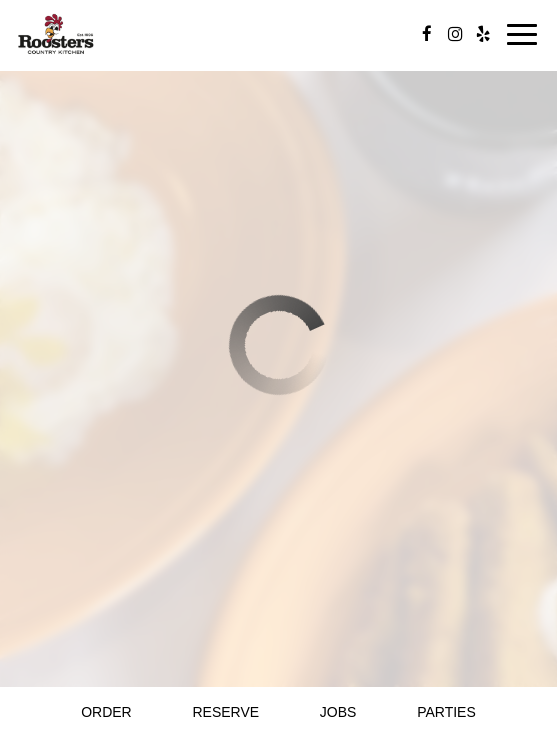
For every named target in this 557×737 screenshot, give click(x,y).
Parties (446, 712)
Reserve (225, 712)
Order (106, 712)
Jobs (338, 712)
